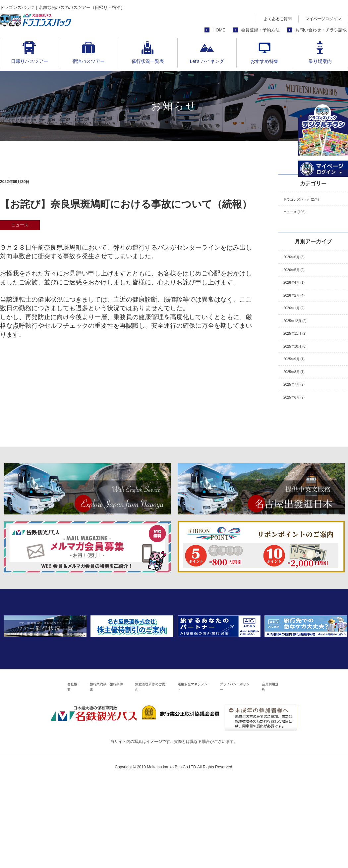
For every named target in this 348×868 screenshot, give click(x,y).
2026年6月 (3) (299, 264)
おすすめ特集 (264, 61)
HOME (219, 30)
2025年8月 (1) (299, 402)
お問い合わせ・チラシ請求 (321, 30)
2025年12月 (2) (300, 341)
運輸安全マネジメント (202, 772)
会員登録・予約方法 (260, 30)
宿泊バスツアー (88, 61)
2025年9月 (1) (299, 387)
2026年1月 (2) (299, 325)
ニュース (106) (300, 216)
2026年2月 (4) (299, 310)
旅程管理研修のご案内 (142, 772)
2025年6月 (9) (299, 433)
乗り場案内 (320, 61)
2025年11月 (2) (300, 356)
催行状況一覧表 (148, 61)
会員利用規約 (313, 772)
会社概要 (31, 772)
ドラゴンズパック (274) (310, 201)
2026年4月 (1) (299, 294)
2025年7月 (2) (299, 418)
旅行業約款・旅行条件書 (80, 772)
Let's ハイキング (207, 61)
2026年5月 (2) (299, 279)
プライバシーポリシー (262, 772)
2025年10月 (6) (300, 372)
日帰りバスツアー (29, 61)
